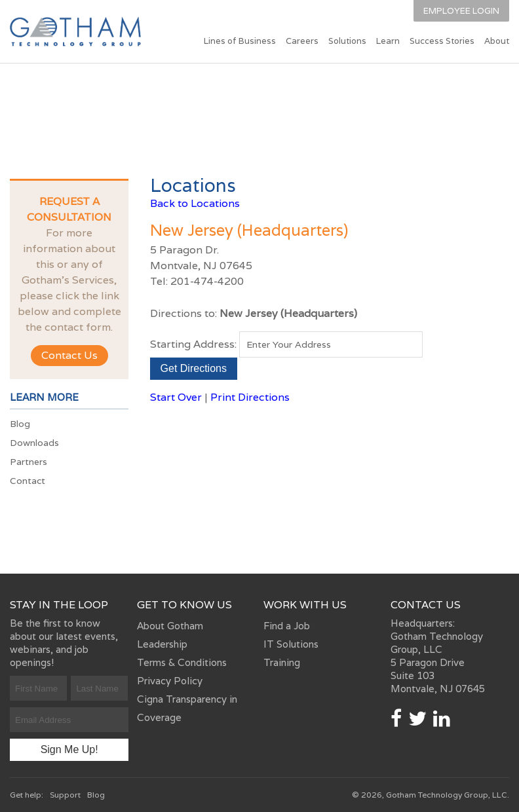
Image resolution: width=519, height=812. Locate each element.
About (497, 41)
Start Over (176, 397)
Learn (388, 41)
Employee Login (461, 11)
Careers (302, 41)
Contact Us (69, 355)
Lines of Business (240, 41)
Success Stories (442, 41)
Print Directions (250, 397)
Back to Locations (195, 203)
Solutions (347, 41)
